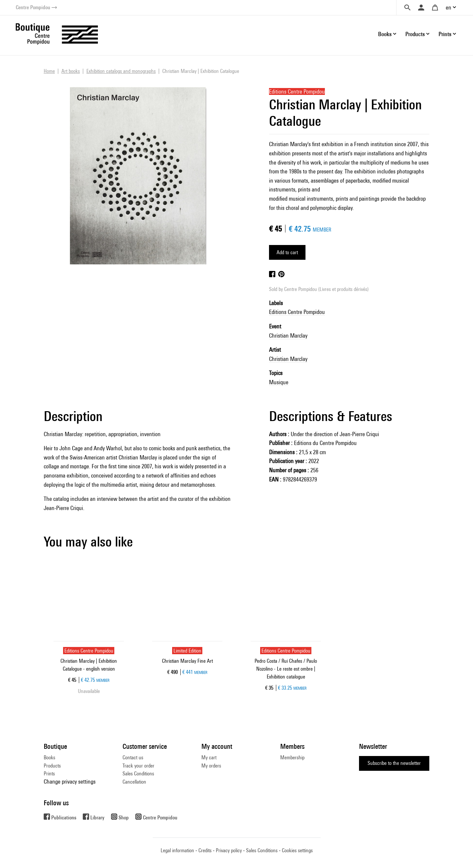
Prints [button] (445, 34)
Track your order (138, 766)
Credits (205, 850)
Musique (279, 382)
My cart (209, 757)
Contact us (133, 757)
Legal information (177, 850)
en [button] (449, 7)
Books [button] (385, 34)
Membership (292, 757)
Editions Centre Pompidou (297, 312)
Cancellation (134, 782)
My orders (211, 766)
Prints (49, 774)
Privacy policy (229, 850)
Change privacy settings (70, 781)
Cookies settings (297, 850)
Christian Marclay (288, 335)
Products (52, 766)
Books (49, 757)
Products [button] (415, 34)
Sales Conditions (138, 774)
